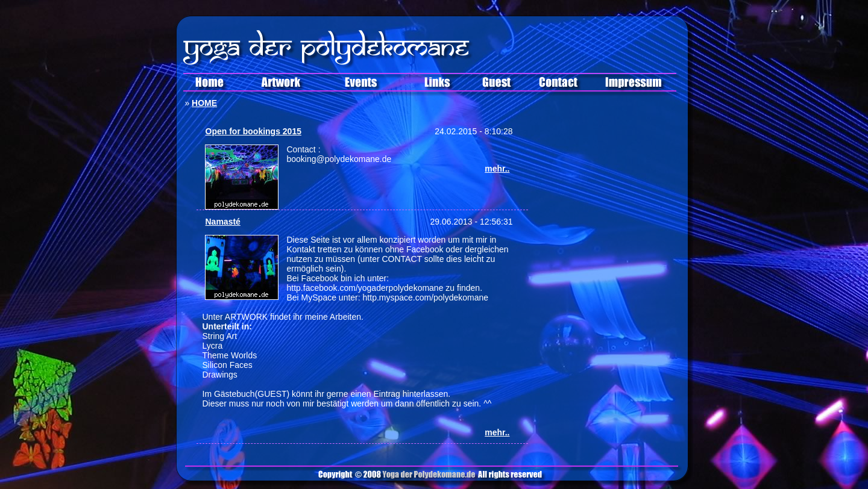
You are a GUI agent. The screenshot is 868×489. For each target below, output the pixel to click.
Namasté (223, 222)
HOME (204, 103)
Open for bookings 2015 (253, 131)
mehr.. (497, 169)
